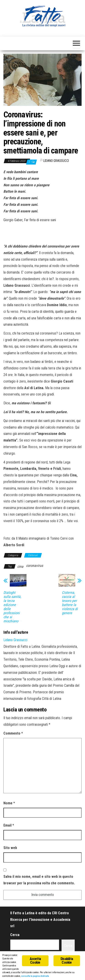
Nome (9, 803)
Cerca (15, 935)
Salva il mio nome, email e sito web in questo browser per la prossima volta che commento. (39, 880)
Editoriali (33, 555)
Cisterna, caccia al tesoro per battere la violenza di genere (70, 603)
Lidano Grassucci (56, 161)
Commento (13, 733)
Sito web (10, 848)
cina (20, 566)
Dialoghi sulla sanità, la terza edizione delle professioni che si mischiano (12, 607)
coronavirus (35, 566)
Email (9, 825)
